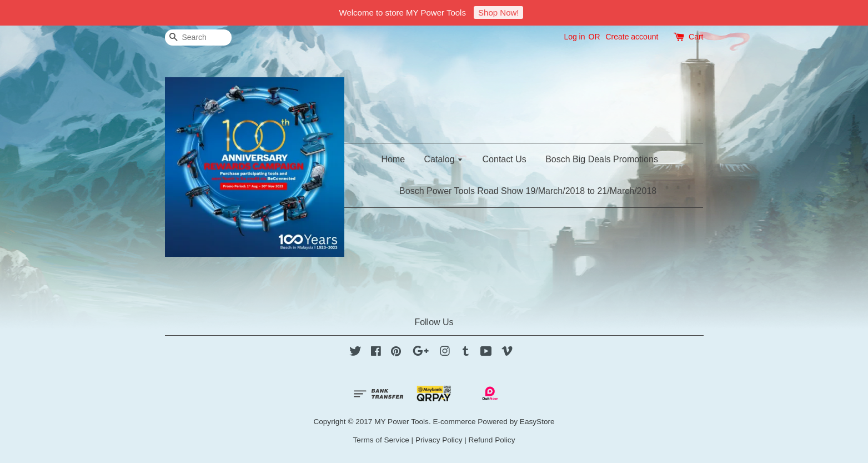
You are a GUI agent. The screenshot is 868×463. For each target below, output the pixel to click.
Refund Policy (492, 440)
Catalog (444, 159)
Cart (696, 37)
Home (393, 159)
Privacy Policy (439, 440)
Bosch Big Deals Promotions (602, 159)
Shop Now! (498, 13)
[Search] (198, 38)
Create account (632, 37)
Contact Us (505, 159)
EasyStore (537, 422)
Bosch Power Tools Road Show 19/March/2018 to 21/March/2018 (528, 191)
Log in (574, 37)
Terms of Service (381, 440)
